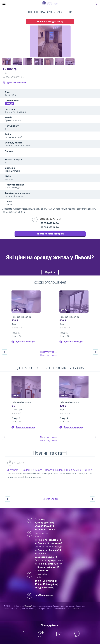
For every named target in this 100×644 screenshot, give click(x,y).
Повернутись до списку (50, 21)
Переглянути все (48, 352)
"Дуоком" (28, 606)
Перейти (50, 272)
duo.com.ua (76, 609)
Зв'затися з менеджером (50, 234)
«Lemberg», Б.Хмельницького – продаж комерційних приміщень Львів (49, 470)
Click (4, 4)
